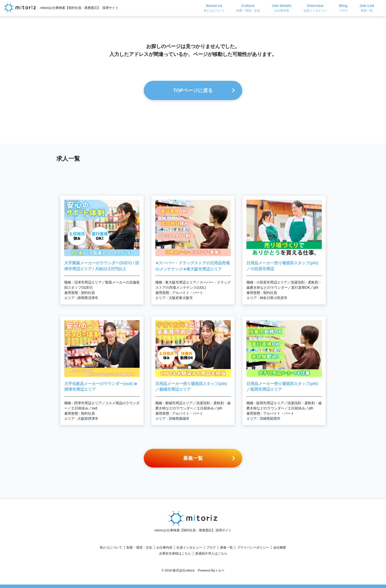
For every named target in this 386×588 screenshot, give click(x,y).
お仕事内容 (164, 547)
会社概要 (280, 547)
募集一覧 (226, 547)
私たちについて (111, 547)
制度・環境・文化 (139, 547)
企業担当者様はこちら (175, 553)
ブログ (211, 547)
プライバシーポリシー (253, 547)
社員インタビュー (189, 547)
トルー (220, 570)
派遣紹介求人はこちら (211, 553)
